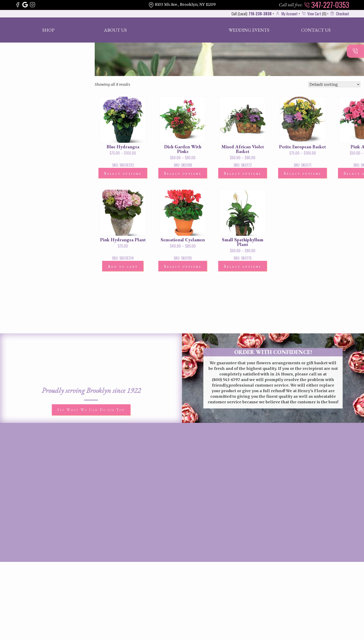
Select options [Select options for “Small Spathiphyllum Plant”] (243, 266)
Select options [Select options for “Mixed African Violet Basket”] (243, 173)
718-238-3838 (260, 14)
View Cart (311, 14)
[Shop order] (334, 84)
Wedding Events (249, 30)
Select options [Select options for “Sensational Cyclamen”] (183, 266)
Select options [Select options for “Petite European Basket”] (302, 173)
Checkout (339, 14)
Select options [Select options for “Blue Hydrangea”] (123, 173)
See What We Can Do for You (91, 410)
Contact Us (316, 30)
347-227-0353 (327, 5)
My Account (286, 14)
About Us (115, 30)
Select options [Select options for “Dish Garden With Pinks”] (183, 173)
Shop (48, 30)
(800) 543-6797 (226, 380)
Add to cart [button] (123, 266)
